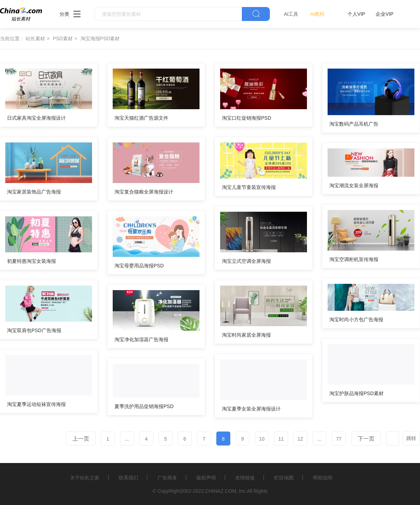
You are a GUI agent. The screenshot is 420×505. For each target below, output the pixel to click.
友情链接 (245, 478)
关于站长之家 (85, 478)
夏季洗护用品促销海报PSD (144, 406)
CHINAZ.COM (221, 491)
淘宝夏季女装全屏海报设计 (251, 409)
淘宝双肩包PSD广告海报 (34, 330)
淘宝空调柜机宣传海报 (354, 259)
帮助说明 (323, 478)
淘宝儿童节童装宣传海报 (249, 187)
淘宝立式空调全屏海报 (246, 261)
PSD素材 (63, 38)
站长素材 (35, 38)
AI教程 (317, 14)
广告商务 (167, 478)
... (127, 439)
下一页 (366, 439)
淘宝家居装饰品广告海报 (34, 192)
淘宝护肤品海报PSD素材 (356, 393)
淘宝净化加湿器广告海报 (141, 339)
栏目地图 (284, 478)
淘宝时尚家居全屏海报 (246, 335)
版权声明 (206, 478)
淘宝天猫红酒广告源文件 (141, 118)
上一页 (81, 439)
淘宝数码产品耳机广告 (354, 124)
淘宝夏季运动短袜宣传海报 (36, 404)
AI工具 (291, 14)
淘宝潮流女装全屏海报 (354, 185)
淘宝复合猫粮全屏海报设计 (144, 192)
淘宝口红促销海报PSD (247, 118)
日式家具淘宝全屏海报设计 (36, 118)
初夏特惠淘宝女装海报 (31, 261)
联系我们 (128, 478)
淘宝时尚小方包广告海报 (356, 320)
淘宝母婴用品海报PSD (139, 266)
